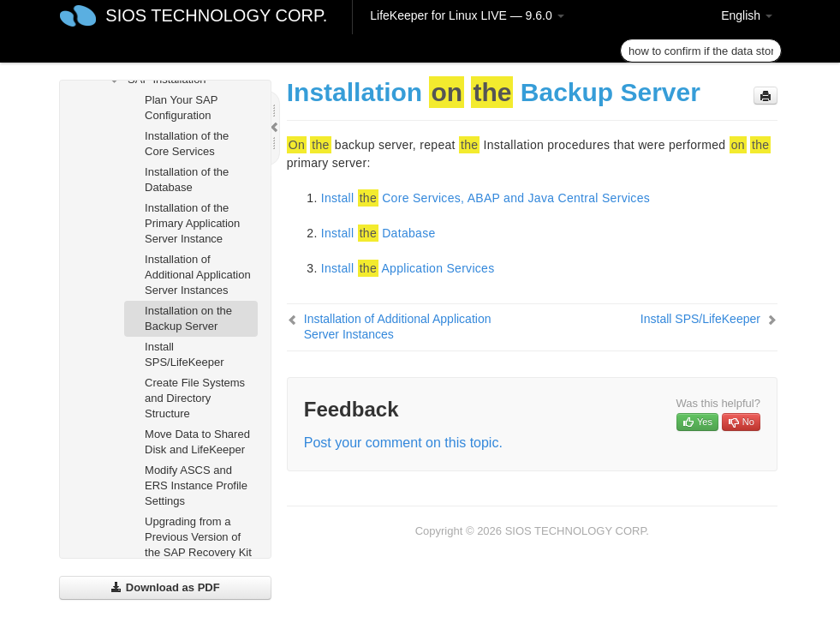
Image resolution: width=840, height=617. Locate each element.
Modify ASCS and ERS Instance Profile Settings (196, 485)
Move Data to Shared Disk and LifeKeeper (197, 442)
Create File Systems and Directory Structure (195, 398)
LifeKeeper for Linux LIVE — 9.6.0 (467, 15)
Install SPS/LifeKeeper (185, 354)
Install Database (378, 233)
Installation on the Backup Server (188, 318)
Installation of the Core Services (187, 144)
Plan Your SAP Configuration (181, 108)
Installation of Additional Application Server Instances (198, 275)
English (747, 15)
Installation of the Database (187, 180)
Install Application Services (408, 268)
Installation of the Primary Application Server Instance (192, 223)
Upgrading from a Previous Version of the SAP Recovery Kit (198, 537)
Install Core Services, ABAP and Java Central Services (486, 198)
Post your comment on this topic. (403, 443)
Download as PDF (165, 587)
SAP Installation (157, 80)
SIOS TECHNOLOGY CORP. (216, 15)
